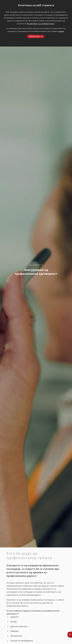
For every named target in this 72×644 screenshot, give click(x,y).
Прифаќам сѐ (36, 36)
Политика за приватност (41, 24)
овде (61, 31)
